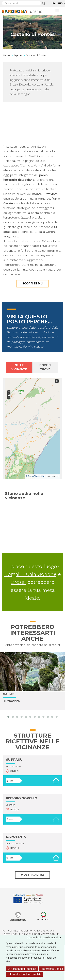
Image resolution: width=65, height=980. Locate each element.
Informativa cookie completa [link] (25, 974)
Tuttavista (11, 701)
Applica (44, 3)
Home (7, 55)
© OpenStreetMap (35, 476)
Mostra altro (32, 875)
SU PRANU (14, 760)
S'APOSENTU (16, 837)
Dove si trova (45, 367)
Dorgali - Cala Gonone (30, 574)
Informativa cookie (46, 934)
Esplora (18, 55)
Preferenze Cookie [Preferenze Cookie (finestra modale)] (52, 969)
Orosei (18, 582)
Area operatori (44, 931)
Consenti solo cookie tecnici (46, 937)
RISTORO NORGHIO (22, 798)
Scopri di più (32, 284)
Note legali (12, 934)
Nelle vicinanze (19, 367)
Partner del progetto (17, 931)
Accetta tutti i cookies (22, 969)
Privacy (27, 934)
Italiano (57, 3)
